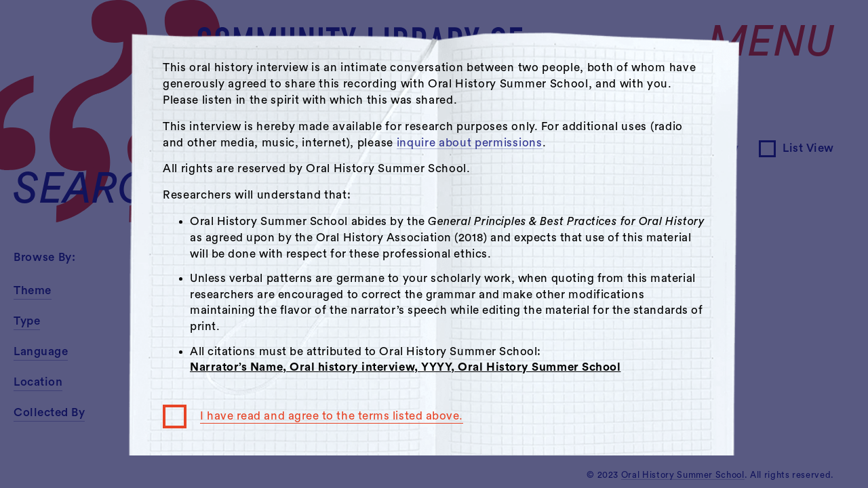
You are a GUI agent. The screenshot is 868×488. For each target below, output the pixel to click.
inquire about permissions (470, 143)
